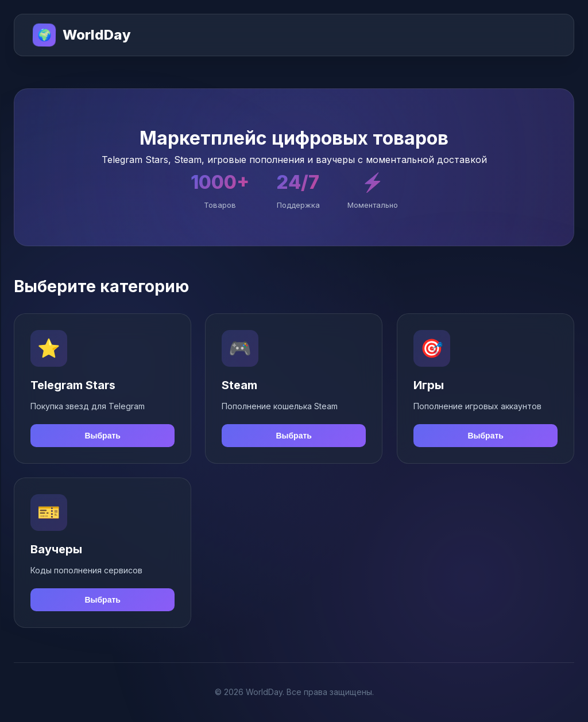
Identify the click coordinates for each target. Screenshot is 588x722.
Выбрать (102, 436)
